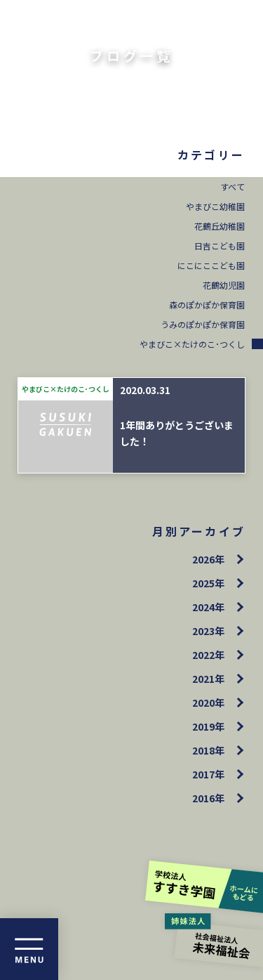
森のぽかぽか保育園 (207, 305)
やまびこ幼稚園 (215, 206)
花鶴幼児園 (224, 285)
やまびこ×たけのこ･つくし (192, 344)
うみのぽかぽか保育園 (203, 324)
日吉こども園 (220, 246)
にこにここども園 (211, 265)
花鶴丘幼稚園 (220, 226)
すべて (232, 187)
